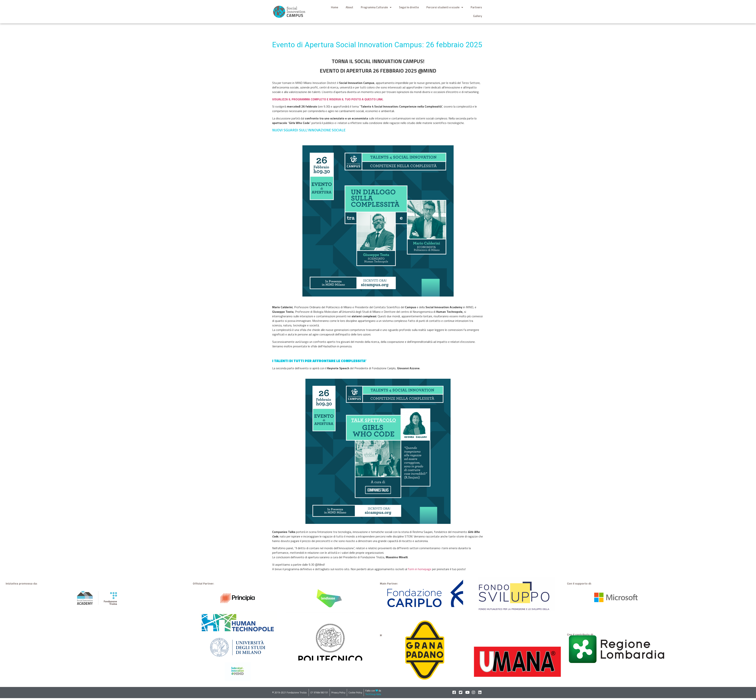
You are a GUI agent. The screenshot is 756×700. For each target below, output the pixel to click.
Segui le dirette (409, 7)
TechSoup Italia (373, 694)
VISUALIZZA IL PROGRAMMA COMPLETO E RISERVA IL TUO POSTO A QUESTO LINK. (328, 99)
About (349, 7)
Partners (476, 7)
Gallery (478, 16)
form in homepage (420, 569)
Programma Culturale (376, 7)
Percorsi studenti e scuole (445, 7)
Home (335, 7)
